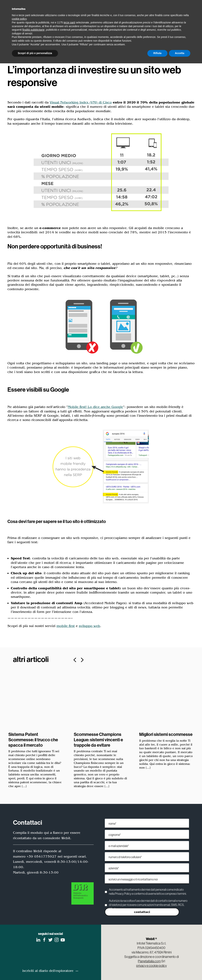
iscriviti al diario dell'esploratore (48, 971)
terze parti (69, 22)
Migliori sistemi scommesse (166, 734)
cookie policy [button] (19, 19)
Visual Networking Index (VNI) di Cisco (81, 102)
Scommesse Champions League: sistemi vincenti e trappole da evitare (98, 740)
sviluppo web (89, 626)
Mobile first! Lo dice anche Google (95, 407)
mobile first (66, 626)
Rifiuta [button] (157, 53)
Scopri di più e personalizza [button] (35, 53)
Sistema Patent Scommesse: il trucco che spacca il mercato (33, 740)
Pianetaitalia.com (149, 961)
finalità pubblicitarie (33, 30)
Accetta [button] (180, 53)
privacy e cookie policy (151, 966)
